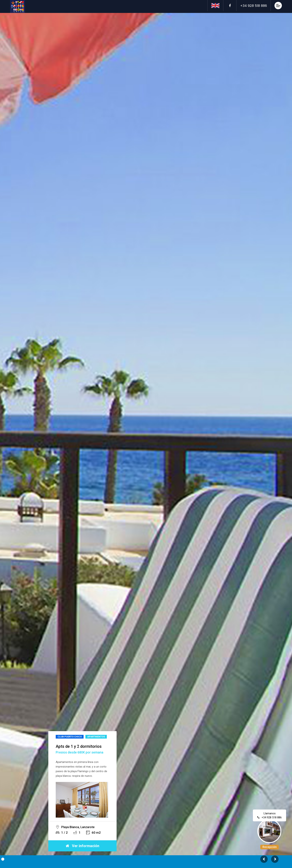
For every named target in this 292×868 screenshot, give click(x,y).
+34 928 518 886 (272, 819)
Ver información (82, 846)
